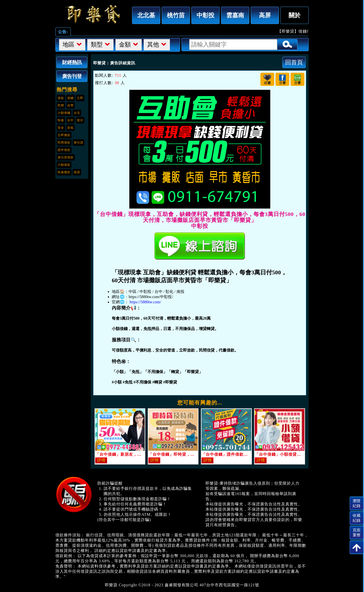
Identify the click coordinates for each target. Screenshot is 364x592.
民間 (61, 105)
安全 (61, 128)
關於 (295, 15)
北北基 (146, 15)
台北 (77, 113)
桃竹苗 (176, 15)
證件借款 (64, 150)
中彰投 (205, 15)
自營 (70, 105)
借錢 (70, 98)
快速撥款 (64, 172)
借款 (61, 98)
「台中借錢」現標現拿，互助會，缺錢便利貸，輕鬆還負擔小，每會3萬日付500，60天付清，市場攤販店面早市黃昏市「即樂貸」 (92, 14)
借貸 (77, 172)
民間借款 (64, 142)
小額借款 (64, 165)
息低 (70, 128)
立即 (80, 98)
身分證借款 (66, 157)
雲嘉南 (235, 15)
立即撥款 (64, 135)
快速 (61, 120)
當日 (80, 120)
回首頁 (294, 62)
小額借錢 (64, 113)
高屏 (265, 15)
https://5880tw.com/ (145, 302)
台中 (70, 120)
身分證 (79, 142)
